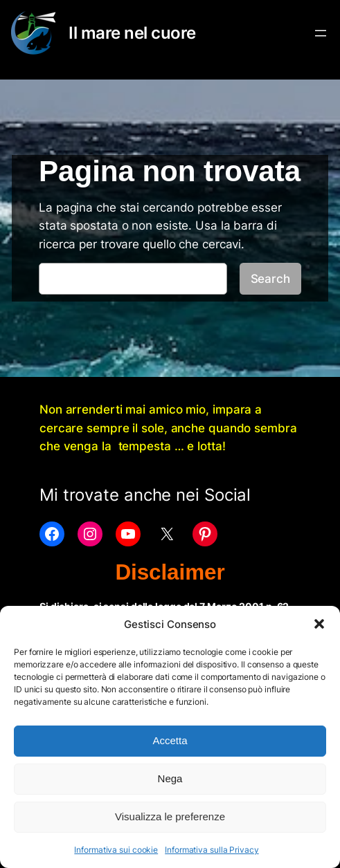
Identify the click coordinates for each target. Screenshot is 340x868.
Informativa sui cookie (116, 850)
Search (270, 279)
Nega (170, 778)
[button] (319, 624)
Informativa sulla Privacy (212, 850)
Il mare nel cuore (132, 33)
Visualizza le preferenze (170, 816)
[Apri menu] (321, 33)
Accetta (170, 740)
